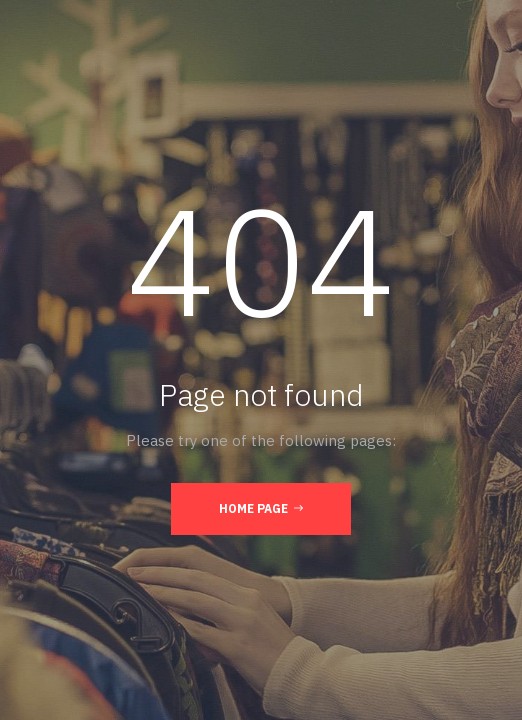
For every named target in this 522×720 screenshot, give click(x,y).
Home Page (261, 508)
